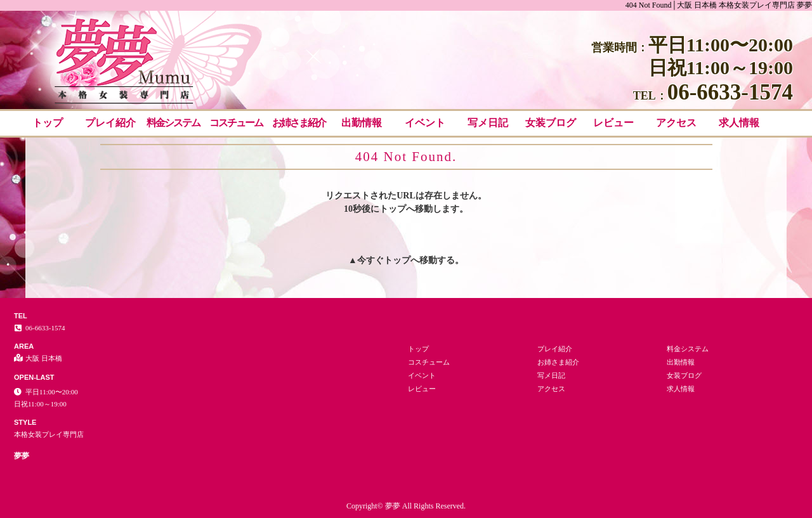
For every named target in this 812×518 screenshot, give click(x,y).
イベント (425, 123)
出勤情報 (362, 123)
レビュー (613, 123)
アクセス (676, 123)
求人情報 (739, 123)
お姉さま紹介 (299, 123)
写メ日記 (488, 123)
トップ (48, 123)
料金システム (173, 123)
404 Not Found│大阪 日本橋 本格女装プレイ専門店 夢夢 (719, 5)
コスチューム (236, 123)
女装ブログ (551, 123)
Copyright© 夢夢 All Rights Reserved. (406, 506)
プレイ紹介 (110, 123)
